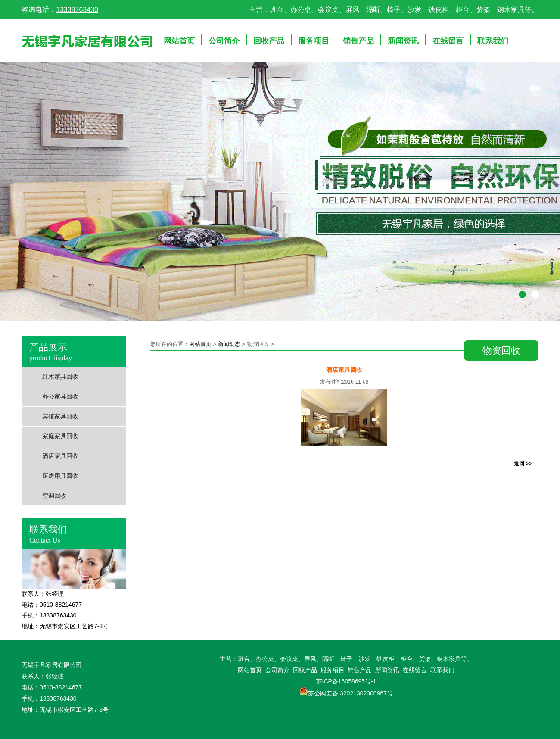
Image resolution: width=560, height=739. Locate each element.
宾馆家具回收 (60, 416)
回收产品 (269, 41)
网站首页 (179, 41)
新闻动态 (229, 344)
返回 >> (523, 464)
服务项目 (314, 41)
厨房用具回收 (60, 476)
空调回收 (54, 496)
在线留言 (448, 41)
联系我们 (493, 41)
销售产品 (358, 41)
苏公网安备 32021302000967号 (350, 693)
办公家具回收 (60, 397)
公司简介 (224, 41)
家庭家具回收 (60, 436)
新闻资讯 (403, 41)
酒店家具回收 (60, 456)
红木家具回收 (60, 377)
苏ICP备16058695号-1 (346, 681)
